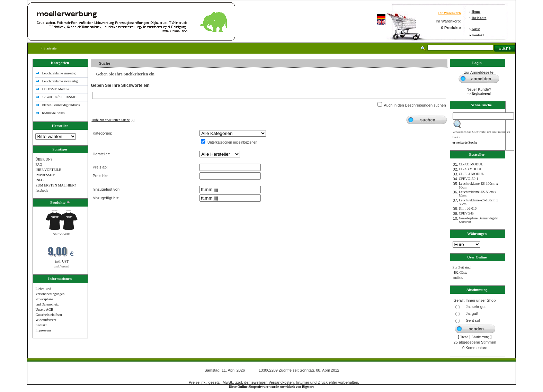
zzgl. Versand (62, 267)
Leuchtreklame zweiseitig (60, 81)
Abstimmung (480, 337)
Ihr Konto (479, 18)
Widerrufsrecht (46, 320)
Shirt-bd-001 (62, 234)
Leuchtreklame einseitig (59, 73)
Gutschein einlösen (48, 315)
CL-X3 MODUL (471, 169)
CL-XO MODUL (471, 164)
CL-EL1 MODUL (471, 174)
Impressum (43, 330)
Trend (464, 337)
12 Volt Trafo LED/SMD (59, 97)
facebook (42, 190)
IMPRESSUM (45, 175)
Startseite (49, 48)
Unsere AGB (44, 309)
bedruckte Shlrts (53, 113)
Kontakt (478, 35)
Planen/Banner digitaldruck (61, 105)
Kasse (476, 29)
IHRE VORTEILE (48, 170)
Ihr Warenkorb (449, 13)
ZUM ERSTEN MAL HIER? (56, 185)
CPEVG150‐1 (469, 179)
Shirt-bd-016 (468, 208)
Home (476, 12)
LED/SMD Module (55, 89)
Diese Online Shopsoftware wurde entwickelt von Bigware (272, 387)
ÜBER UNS (44, 159)
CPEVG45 (466, 213)
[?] (113, 120)
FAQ (39, 165)
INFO (39, 180)
